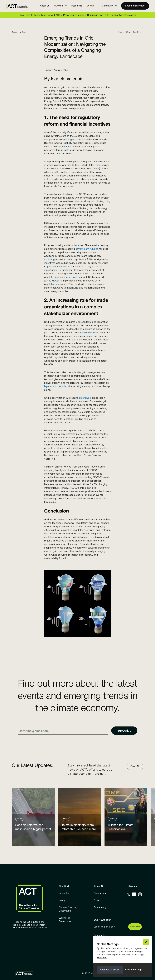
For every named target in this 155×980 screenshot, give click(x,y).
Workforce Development (66, 920)
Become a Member (135, 6)
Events (98, 900)
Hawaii (56, 281)
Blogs (24, 32)
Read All (135, 766)
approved (72, 277)
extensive (84, 398)
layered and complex (56, 386)
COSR (96, 169)
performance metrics (59, 266)
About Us (45, 6)
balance (67, 146)
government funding (87, 249)
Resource (16, 32)
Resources (77, 6)
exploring (49, 259)
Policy (62, 900)
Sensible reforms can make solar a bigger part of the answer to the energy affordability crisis (33, 828)
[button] (60, 6)
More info (102, 958)
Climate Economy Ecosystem (68, 909)
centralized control (88, 332)
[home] (17, 6)
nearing (67, 139)
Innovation (65, 893)
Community (100, 907)
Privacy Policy (101, 935)
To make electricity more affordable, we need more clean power (79, 828)
